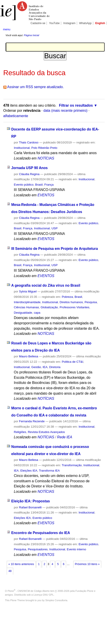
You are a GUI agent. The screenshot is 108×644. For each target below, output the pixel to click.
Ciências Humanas (26, 307)
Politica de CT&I (73, 362)
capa (37, 313)
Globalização (49, 307)
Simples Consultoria (56, 600)
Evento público (24, 185)
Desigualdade (23, 313)
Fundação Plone (84, 591)
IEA (45, 367)
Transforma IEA (49, 471)
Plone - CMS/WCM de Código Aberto (29, 591)
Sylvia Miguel (28, 291)
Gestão (36, 367)
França (49, 185)
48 (10, 571)
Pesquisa (91, 302)
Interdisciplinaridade (27, 302)
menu (7, 29)
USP (55, 228)
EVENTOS (46, 195)
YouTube (54, 23)
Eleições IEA (29, 471)
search (100, 29)
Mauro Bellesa (29, 356)
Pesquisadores (38, 549)
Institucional (22, 148)
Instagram (69, 23)
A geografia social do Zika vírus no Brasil (46, 285)
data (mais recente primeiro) (66, 111)
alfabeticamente (16, 116)
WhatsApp (85, 23)
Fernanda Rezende (32, 421)
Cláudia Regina (29, 174)
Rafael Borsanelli (30, 507)
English (100, 23)
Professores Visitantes (75, 307)
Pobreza (67, 297)
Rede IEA (65, 437)
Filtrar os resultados (76, 105)
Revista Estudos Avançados (46, 432)
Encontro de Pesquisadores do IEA (41, 533)
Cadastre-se (38, 23)
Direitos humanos (71, 302)
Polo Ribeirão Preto (44, 148)
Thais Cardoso (29, 142)
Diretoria (55, 367)
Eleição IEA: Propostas (30, 501)
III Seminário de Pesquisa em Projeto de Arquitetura (54, 249)
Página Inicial (31, 35)
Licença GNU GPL (43, 595)
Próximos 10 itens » (87, 564)
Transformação (72, 465)
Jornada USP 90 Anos (29, 168)
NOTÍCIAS (46, 158)
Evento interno (76, 549)
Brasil (39, 185)
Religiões (20, 432)
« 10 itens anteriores (21, 564)
